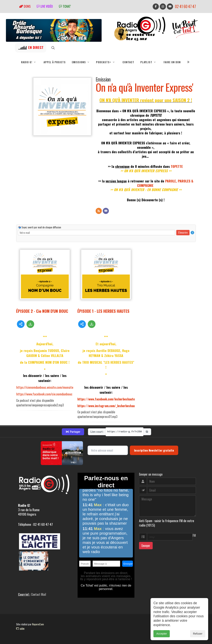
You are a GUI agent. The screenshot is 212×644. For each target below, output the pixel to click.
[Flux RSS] (99, 211)
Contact (128, 62)
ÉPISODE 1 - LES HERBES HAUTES (103, 311)
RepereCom (38, 624)
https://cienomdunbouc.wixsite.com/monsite (45, 387)
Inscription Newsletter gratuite (154, 450)
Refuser (198, 639)
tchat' (65, 6)
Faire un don (172, 62)
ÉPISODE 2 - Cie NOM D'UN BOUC (42, 311)
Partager (73, 432)
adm (20, 628)
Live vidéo (45, 6)
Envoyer (146, 546)
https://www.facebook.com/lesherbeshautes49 (109, 399)
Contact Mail (39, 594)
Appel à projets (55, 62)
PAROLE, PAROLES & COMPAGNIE (165, 183)
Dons (25, 6)
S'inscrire (183, 232)
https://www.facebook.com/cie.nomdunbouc (44, 394)
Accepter (162, 639)
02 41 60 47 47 (185, 6)
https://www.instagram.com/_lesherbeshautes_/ (109, 406)
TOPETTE (177, 166)
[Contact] (106, 211)
